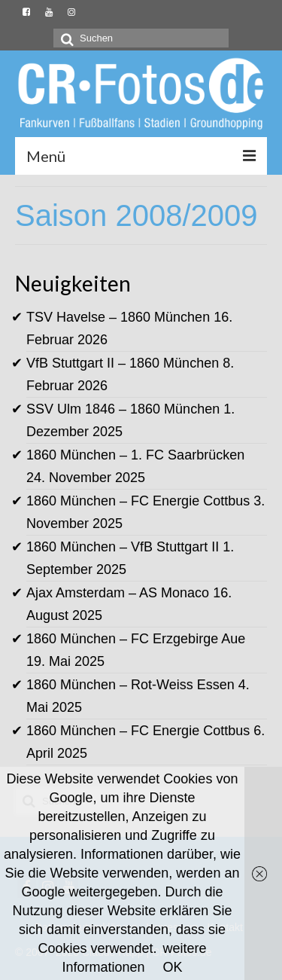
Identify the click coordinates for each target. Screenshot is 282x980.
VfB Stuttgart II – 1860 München (123, 363)
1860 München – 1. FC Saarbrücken (135, 455)
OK (173, 967)
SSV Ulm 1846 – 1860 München (123, 409)
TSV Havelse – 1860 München (118, 317)
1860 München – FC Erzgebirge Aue (136, 639)
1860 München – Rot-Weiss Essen (130, 685)
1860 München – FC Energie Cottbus (138, 501)
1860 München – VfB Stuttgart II (123, 547)
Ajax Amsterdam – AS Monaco (118, 593)
